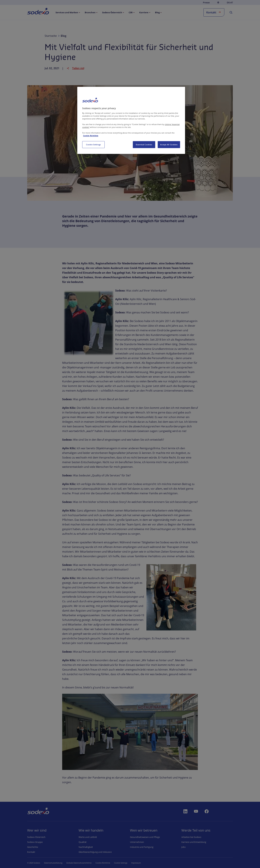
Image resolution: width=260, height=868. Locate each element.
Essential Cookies (144, 145)
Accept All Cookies (169, 145)
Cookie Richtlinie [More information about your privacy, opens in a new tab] (91, 136)
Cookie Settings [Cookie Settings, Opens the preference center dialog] (93, 145)
